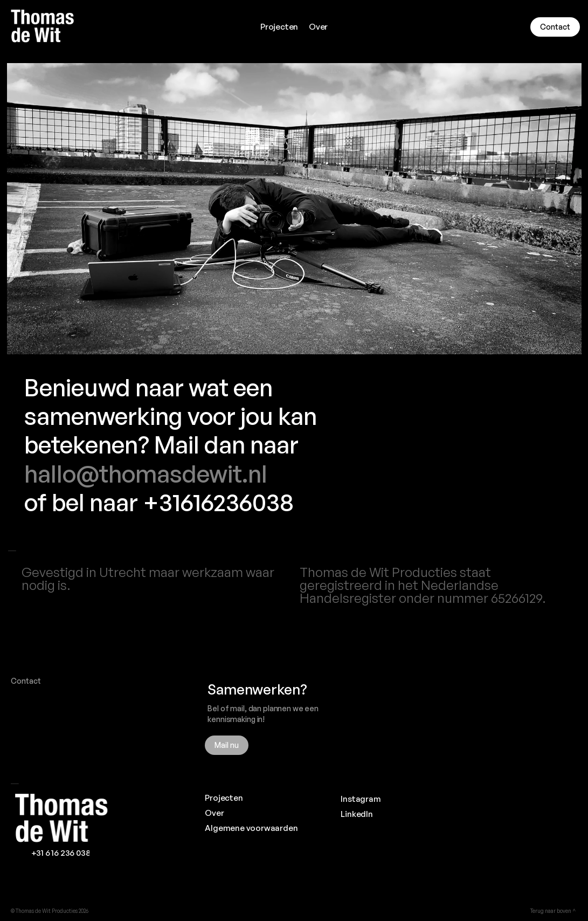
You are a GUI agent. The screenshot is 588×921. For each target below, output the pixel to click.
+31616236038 (218, 502)
